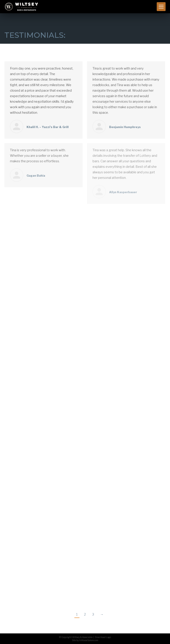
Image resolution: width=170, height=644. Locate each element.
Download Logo (103, 637)
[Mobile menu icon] (161, 7)
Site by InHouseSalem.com (85, 640)
